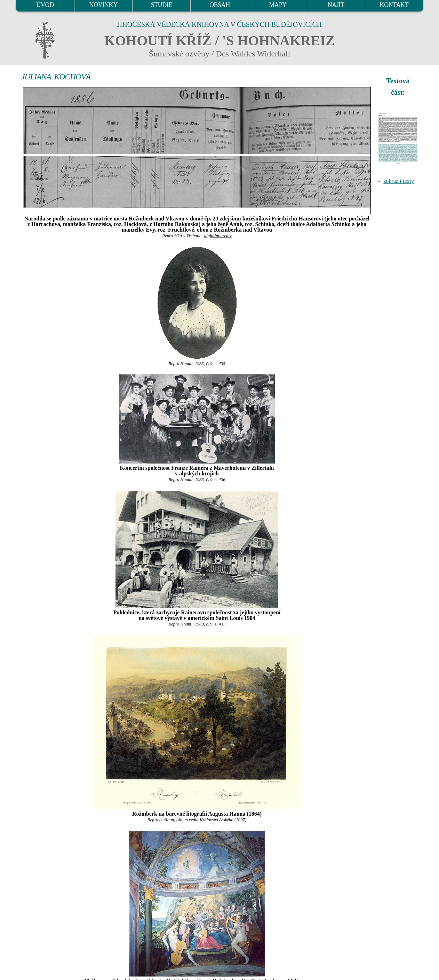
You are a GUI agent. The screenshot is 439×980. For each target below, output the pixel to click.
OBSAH (220, 5)
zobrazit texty (399, 181)
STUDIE (162, 5)
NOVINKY (103, 5)
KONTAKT (394, 5)
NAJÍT (336, 5)
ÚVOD (45, 5)
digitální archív (218, 236)
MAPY (278, 5)
